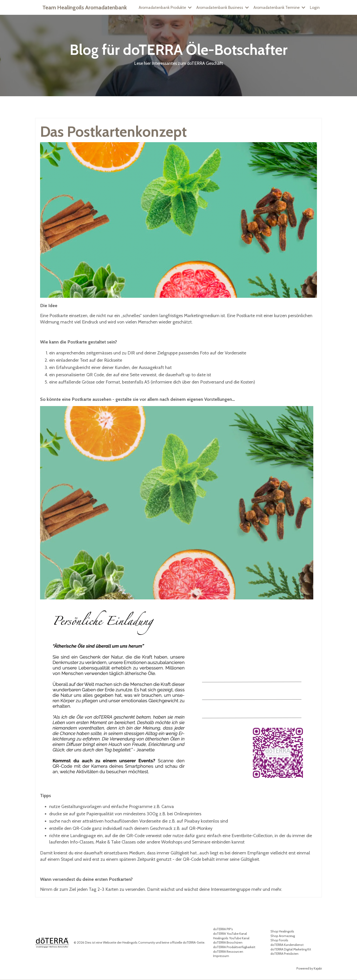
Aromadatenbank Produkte (164, 7)
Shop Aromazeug (283, 936)
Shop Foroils (279, 940)
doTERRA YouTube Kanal (230, 934)
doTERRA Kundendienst (287, 945)
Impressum (221, 956)
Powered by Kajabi (309, 968)
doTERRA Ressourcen (228, 952)
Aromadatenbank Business (222, 7)
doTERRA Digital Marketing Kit (291, 949)
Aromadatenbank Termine (279, 7)
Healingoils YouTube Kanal (231, 938)
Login (315, 7)
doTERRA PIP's (223, 929)
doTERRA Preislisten (284, 954)
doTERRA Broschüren (228, 943)
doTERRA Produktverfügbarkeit (234, 947)
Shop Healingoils (282, 932)
